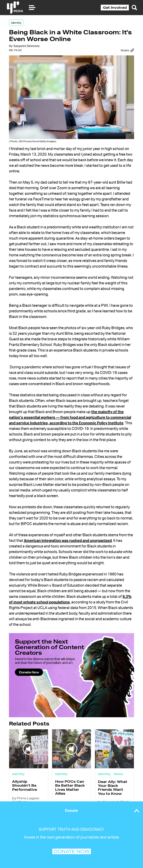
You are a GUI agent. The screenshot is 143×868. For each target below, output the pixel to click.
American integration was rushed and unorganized (68, 541)
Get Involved (115, 7)
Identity (16, 23)
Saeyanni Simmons (26, 46)
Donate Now (29, 672)
